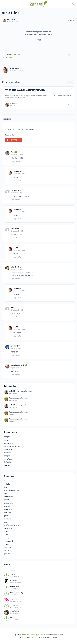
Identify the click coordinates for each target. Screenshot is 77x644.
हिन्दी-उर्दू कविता (8, 528)
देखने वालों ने (7, 462)
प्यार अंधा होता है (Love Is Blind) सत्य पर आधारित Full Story (26, 90)
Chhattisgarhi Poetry (17, 593)
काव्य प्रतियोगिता (9, 497)
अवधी (6, 494)
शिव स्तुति (7, 440)
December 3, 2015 (19, 174)
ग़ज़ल (8, 532)
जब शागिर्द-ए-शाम (9, 459)
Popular (19, 569)
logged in (18, 130)
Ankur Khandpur (16, 267)
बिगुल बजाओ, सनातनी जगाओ (12, 446)
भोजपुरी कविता (8, 509)
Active (13, 569)
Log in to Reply (15, 161)
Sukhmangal (13, 398)
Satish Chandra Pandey (19, 365)
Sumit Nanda (15, 229)
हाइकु (8, 544)
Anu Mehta (14, 104)
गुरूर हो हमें (7, 456)
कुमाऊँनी (6, 500)
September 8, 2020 (17, 368)
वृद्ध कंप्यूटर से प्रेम (9, 443)
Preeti (13, 308)
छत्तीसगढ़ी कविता (9, 503)
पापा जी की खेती (9, 450)
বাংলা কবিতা (8, 547)
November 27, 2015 (13, 21)
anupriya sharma (16, 190)
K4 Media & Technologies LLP (32, 635)
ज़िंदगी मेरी (7, 465)
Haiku (8, 484)
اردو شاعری (14, 574)
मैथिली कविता (8, 519)
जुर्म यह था (7, 437)
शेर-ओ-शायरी (16, 54)
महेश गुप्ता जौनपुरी (15, 346)
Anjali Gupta (11, 19)
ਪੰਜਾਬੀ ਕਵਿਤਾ (14, 617)
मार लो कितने (8, 453)
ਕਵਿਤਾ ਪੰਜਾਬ (8, 551)
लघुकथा (6, 522)
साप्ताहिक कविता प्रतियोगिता (12, 525)
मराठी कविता (8, 513)
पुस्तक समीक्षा (8, 506)
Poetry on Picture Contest (12, 490)
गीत (7, 535)
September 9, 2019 (17, 348)
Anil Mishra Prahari (15, 391)
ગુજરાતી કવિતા (8, 554)
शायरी (10, 58)
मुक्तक (8, 538)
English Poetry (9, 481)
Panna (14, 152)
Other (6, 487)
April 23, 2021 (14, 106)
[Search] (73, 4)
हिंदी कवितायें (14, 581)
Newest (6, 569)
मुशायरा (6, 516)
